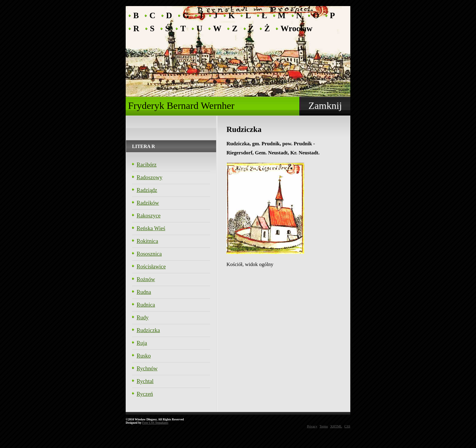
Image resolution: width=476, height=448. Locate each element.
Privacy (312, 426)
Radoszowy (150, 177)
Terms (324, 426)
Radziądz (147, 190)
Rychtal (145, 381)
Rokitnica (147, 241)
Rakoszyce (149, 216)
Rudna (144, 292)
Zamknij (325, 106)
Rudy (143, 318)
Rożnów (146, 279)
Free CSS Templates (155, 423)
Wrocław (296, 28)
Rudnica (146, 305)
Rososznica (149, 254)
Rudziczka (148, 330)
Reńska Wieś (151, 228)
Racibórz (147, 165)
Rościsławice (151, 267)
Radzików (148, 203)
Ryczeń (145, 394)
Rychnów (147, 369)
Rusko (144, 356)
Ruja (142, 343)
